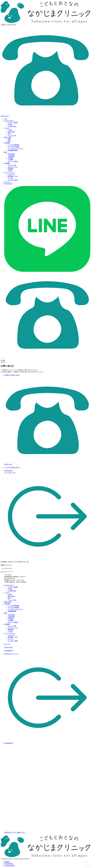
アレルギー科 (12, 136)
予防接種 (7, 143)
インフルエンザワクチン (16, 148)
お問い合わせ (8, 184)
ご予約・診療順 (13, 123)
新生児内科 (11, 132)
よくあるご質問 (13, 180)
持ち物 (10, 124)
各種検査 (11, 169)
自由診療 (7, 163)
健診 (6, 152)
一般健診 (11, 160)
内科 (9, 134)
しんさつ (7, 128)
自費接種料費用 (13, 150)
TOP (6, 119)
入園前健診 (11, 156)
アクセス (11, 178)
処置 (9, 141)
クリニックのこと (10, 173)
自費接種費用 (12, 611)
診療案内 (7, 862)
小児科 (10, 130)
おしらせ (7, 182)
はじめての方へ (9, 121)
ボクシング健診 (13, 161)
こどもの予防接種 (13, 145)
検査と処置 (8, 137)
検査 (9, 139)
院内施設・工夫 (13, 176)
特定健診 (11, 158)
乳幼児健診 (11, 154)
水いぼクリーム (13, 167)
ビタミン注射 (12, 165)
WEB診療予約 (9, 651)
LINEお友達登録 (9, 866)
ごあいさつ (11, 174)
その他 (10, 171)
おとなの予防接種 (13, 147)
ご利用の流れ (12, 126)
